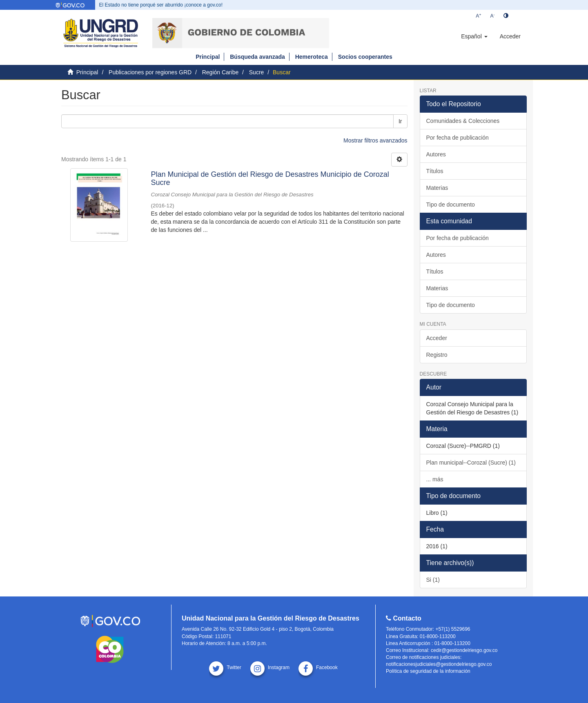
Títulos (435, 171)
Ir (400, 121)
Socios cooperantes (365, 57)
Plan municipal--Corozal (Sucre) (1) (471, 463)
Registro (437, 355)
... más (435, 479)
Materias (437, 188)
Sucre (257, 72)
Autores (436, 154)
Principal (208, 57)
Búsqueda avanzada (257, 57)
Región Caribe (220, 72)
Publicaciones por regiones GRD (150, 72)
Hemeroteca (312, 57)
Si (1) (433, 580)
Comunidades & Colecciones (463, 121)
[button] (474, 36)
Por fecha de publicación (458, 138)
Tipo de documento (451, 205)
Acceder (437, 338)
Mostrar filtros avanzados (375, 140)
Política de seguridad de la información (428, 671)
